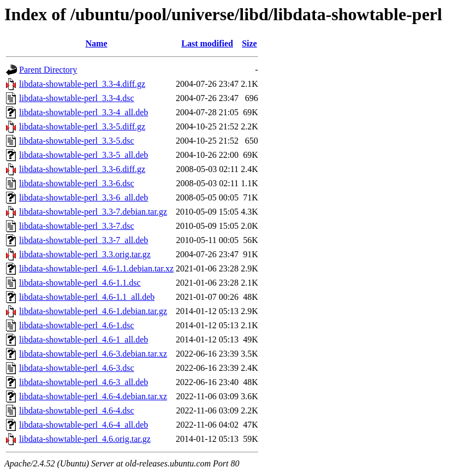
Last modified (207, 43)
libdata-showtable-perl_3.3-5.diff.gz (82, 126)
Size (249, 43)
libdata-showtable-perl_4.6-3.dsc (77, 368)
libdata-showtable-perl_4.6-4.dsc (77, 410)
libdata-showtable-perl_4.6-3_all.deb (84, 382)
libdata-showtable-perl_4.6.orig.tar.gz (85, 439)
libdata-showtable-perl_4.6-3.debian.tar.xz (93, 354)
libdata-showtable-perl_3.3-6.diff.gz (82, 169)
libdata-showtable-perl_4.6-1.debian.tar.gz (93, 311)
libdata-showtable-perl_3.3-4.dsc (77, 98)
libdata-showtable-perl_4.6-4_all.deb (84, 425)
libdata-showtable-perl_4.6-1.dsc (77, 325)
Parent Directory (48, 70)
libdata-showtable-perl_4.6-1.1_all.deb (87, 297)
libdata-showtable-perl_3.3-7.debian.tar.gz (93, 212)
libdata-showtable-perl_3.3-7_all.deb (84, 240)
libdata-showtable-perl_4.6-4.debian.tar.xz (93, 396)
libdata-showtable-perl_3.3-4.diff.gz (82, 84)
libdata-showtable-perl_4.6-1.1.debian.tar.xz (96, 268)
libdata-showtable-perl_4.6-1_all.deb (84, 339)
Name (97, 43)
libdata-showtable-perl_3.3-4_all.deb (84, 112)
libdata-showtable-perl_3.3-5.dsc (77, 141)
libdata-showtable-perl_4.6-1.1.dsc (80, 283)
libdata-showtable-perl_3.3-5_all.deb (84, 155)
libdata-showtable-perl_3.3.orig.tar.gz (85, 254)
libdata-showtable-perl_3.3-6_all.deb (84, 197)
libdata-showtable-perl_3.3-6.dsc (77, 183)
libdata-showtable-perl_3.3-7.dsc (77, 226)
